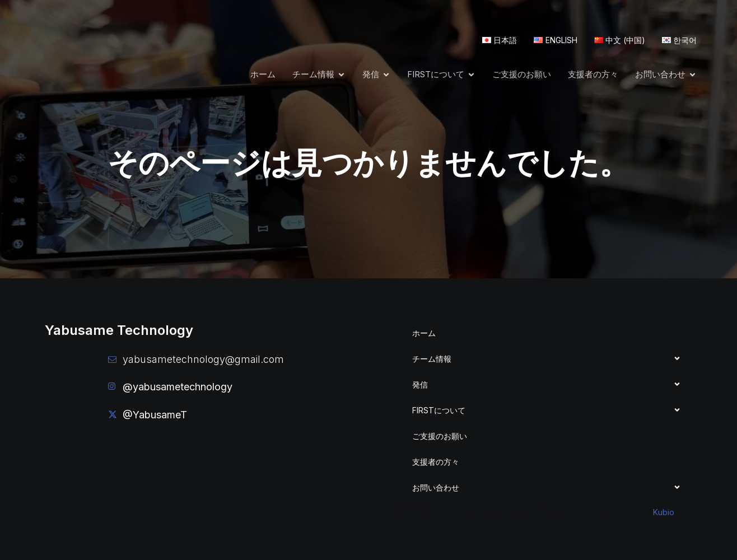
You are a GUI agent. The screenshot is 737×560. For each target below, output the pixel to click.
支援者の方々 (593, 74)
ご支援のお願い (522, 74)
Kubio (664, 512)
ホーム (263, 74)
